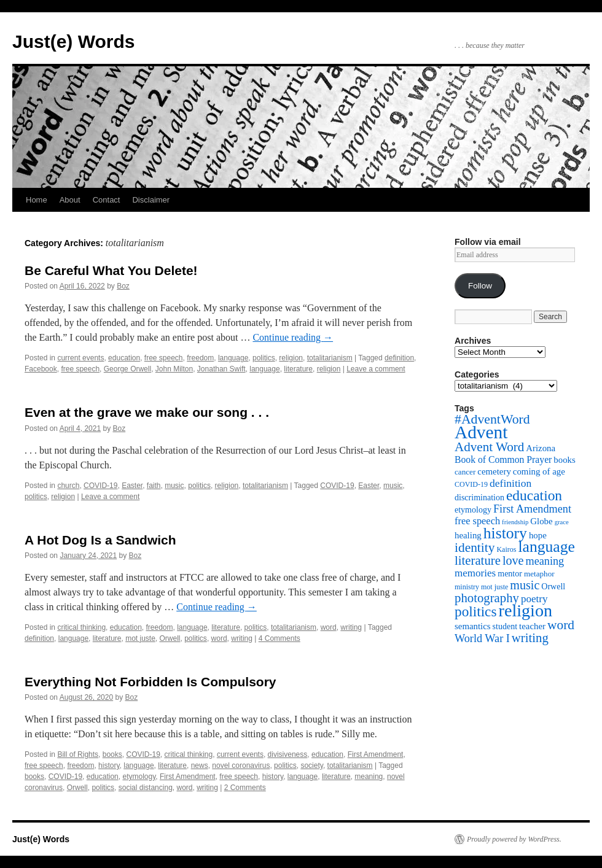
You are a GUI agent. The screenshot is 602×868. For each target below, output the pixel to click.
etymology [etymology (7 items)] (473, 510)
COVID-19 (100, 486)
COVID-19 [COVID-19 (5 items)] (471, 484)
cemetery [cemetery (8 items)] (494, 471)
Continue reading (293, 337)
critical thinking (81, 627)
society (311, 765)
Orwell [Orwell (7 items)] (553, 586)
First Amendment (376, 754)
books (112, 754)
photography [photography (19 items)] (487, 598)
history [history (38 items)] (505, 533)
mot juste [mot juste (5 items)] (495, 587)
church (68, 486)
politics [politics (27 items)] (476, 611)
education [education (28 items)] (534, 495)
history (109, 765)
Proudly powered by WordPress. (514, 839)
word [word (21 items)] (561, 625)
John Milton (174, 369)
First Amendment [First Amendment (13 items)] (532, 509)
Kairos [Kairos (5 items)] (506, 549)
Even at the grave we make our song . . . (147, 412)
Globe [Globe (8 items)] (541, 521)
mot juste (140, 638)
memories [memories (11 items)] (475, 573)
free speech (164, 358)
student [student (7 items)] (505, 626)
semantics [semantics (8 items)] (473, 626)
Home (37, 200)
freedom (200, 358)
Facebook (41, 369)
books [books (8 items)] (565, 460)
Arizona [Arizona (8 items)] (541, 448)
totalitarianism (330, 358)
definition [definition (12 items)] (510, 483)
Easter (132, 486)
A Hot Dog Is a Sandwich (100, 540)
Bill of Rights (78, 754)
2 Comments (245, 788)
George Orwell (127, 369)
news (200, 765)
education (124, 358)
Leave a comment (376, 369)
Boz (123, 286)
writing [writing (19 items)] (530, 638)
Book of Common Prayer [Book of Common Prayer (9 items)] (503, 459)
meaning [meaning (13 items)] (545, 561)
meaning (369, 777)
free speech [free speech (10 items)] (477, 521)
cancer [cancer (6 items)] (465, 472)
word (329, 627)
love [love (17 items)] (513, 560)
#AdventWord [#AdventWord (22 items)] (492, 419)
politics (264, 358)
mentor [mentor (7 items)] (510, 573)
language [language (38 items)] (546, 547)
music (174, 486)
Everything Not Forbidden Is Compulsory (150, 682)
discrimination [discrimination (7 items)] (479, 497)
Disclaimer (151, 200)
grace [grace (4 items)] (562, 522)
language (233, 358)
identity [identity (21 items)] (475, 548)
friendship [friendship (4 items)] (515, 522)
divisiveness (288, 754)
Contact (107, 200)
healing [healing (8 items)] (468, 535)
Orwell (170, 638)
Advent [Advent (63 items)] (481, 432)
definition (399, 358)
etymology (139, 777)
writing (351, 627)
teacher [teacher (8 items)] (532, 626)
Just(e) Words (73, 41)
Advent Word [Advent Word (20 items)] (489, 447)
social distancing (146, 788)
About (70, 200)
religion (291, 358)
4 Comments (279, 638)
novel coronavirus (241, 765)
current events (80, 358)
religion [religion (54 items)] (526, 610)
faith (154, 486)
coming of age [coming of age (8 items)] (539, 471)
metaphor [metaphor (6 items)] (539, 574)
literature (298, 369)
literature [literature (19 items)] (478, 560)
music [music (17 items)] (525, 585)
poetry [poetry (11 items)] (534, 599)
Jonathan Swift (221, 369)
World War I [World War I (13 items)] (482, 638)
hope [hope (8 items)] (538, 535)
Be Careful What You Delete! (111, 270)
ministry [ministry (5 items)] (467, 587)
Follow (480, 286)
